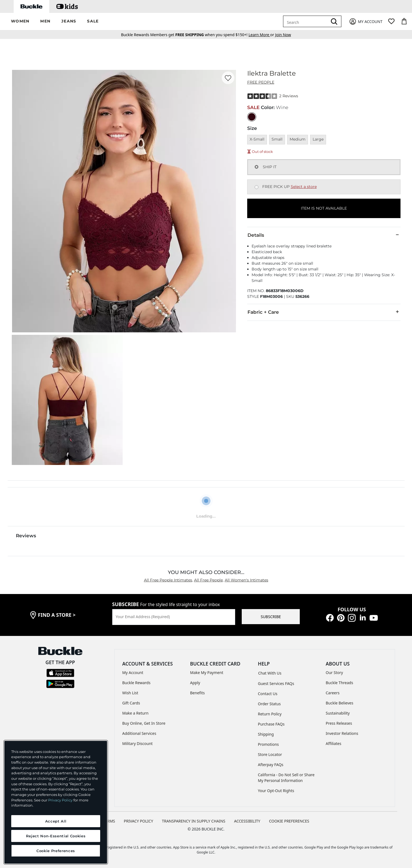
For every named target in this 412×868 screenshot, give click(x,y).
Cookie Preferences (289, 821)
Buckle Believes (340, 703)
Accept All (56, 821)
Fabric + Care (324, 312)
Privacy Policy (60, 800)
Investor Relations (342, 733)
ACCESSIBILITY (247, 821)
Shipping (266, 734)
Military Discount (138, 743)
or (262, 35)
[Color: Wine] (252, 117)
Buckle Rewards (136, 683)
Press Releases (339, 723)
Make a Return (136, 713)
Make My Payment (207, 673)
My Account (133, 673)
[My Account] (366, 22)
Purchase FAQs (271, 724)
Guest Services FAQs (276, 683)
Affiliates (334, 743)
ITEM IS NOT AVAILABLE (324, 208)
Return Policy (270, 714)
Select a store (304, 187)
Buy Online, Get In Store (144, 723)
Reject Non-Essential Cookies (56, 836)
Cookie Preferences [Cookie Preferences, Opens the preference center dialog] (56, 851)
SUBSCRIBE (271, 617)
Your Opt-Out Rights (276, 791)
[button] (20, 22)
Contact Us (268, 694)
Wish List (130, 693)
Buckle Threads (339, 683)
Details (324, 235)
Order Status (269, 704)
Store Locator (270, 754)
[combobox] (306, 21)
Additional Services (139, 733)
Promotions (268, 744)
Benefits (197, 693)
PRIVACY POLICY (138, 821)
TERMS (109, 821)
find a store (57, 615)
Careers (333, 693)
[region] (56, 802)
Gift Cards (131, 703)
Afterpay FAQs (271, 765)
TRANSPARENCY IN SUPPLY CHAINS (194, 821)
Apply (195, 683)
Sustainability (338, 713)
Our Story (334, 673)
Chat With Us (270, 673)
